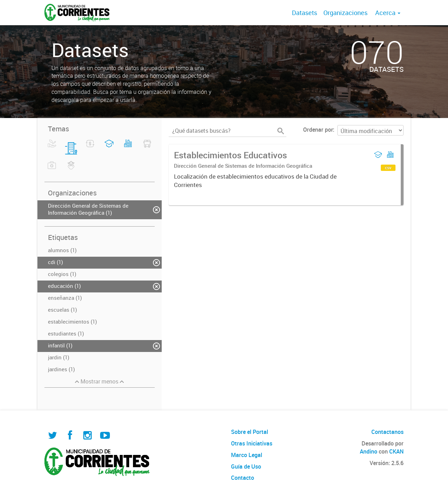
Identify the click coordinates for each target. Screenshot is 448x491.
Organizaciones (345, 13)
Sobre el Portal (250, 432)
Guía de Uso (246, 466)
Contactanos (387, 432)
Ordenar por (318, 130)
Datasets (304, 13)
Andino (369, 451)
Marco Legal (247, 455)
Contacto (243, 478)
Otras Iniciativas (252, 443)
